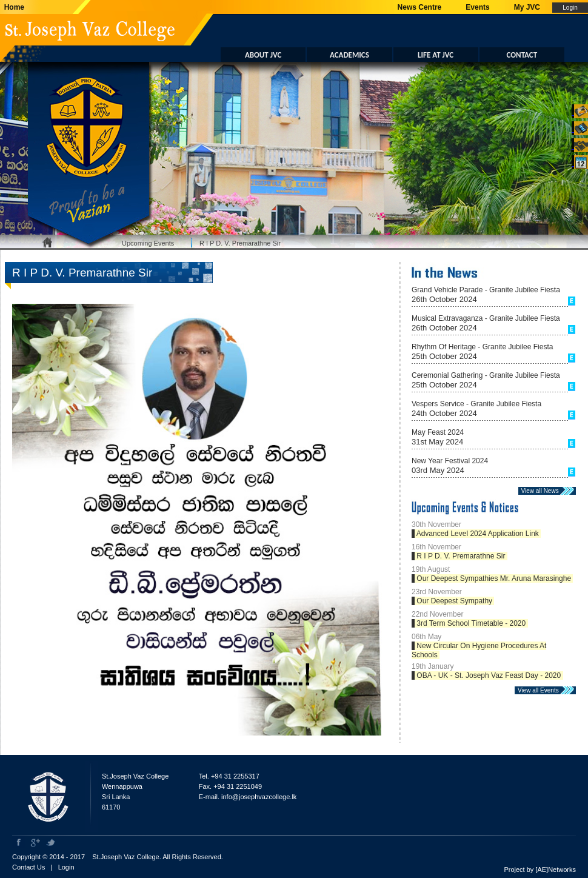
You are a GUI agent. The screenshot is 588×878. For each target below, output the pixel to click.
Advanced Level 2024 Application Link (478, 534)
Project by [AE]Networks (540, 870)
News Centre (420, 7)
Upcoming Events (148, 243)
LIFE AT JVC (436, 55)
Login (66, 867)
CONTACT (522, 55)
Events (477, 7)
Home (12, 7)
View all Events (541, 690)
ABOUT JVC (263, 55)
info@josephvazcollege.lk (259, 797)
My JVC (527, 7)
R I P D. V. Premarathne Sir (240, 243)
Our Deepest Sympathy (454, 601)
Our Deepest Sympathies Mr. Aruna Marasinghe (494, 578)
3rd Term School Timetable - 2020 (471, 623)
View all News (543, 491)
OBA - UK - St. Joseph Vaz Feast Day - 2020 (489, 675)
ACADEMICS (349, 55)
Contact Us (28, 867)
